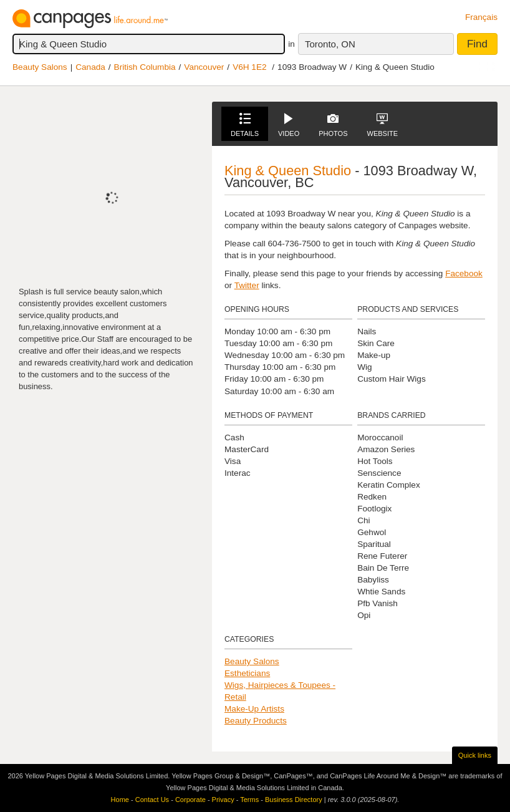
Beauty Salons (40, 67)
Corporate (190, 800)
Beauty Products (256, 721)
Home (120, 800)
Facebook (464, 273)
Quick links (475, 755)
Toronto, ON (330, 44)
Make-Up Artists (254, 709)
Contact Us (152, 800)
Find (477, 44)
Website (383, 125)
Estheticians (247, 673)
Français (481, 17)
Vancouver (204, 67)
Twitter (247, 285)
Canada (90, 67)
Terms (249, 800)
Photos (333, 125)
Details (245, 125)
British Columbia (145, 67)
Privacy (223, 800)
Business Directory (294, 800)
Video (289, 125)
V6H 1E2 (249, 67)
